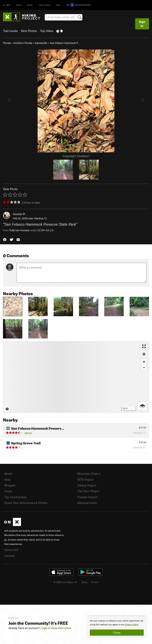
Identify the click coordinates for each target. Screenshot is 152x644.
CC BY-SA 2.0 (45, 230)
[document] (117, 627)
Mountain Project (89, 474)
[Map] (76, 377)
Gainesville (41, 43)
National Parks (87, 503)
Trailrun (45, 5)
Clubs (8, 491)
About (8, 474)
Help (7, 480)
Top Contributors (15, 497)
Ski (58, 5)
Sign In (142, 24)
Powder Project (87, 497)
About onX (11, 550)
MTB (19, 5)
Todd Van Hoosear (19, 230)
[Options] (142, 406)
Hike (30, 5)
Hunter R (19, 214)
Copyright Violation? (76, 156)
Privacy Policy (132, 625)
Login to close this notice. (56, 628)
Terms (84, 582)
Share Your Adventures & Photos (26, 503)
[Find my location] (144, 354)
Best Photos (29, 31)
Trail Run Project (88, 491)
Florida (7, 43)
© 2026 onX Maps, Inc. (66, 582)
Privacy (95, 582)
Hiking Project (87, 485)
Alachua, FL (41, 218)
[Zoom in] (144, 362)
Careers (9, 556)
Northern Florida (23, 43)
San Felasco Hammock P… (65, 43)
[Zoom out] (144, 368)
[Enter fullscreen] (144, 346)
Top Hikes (47, 31)
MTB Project (85, 480)
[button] (5, 239)
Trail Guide (10, 31)
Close (117, 632)
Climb (7, 5)
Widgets (10, 485)
